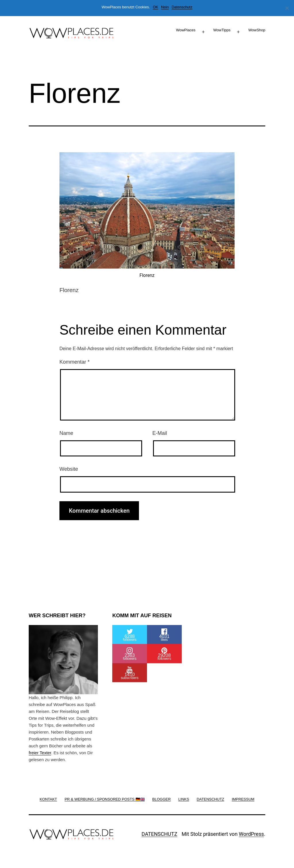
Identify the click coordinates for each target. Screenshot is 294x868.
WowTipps (222, 30)
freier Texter (40, 753)
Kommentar (75, 362)
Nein (165, 7)
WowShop (257, 30)
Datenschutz (182, 7)
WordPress (251, 834)
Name (66, 433)
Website (69, 469)
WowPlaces (186, 30)
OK (155, 7)
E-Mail (160, 433)
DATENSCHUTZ (159, 834)
